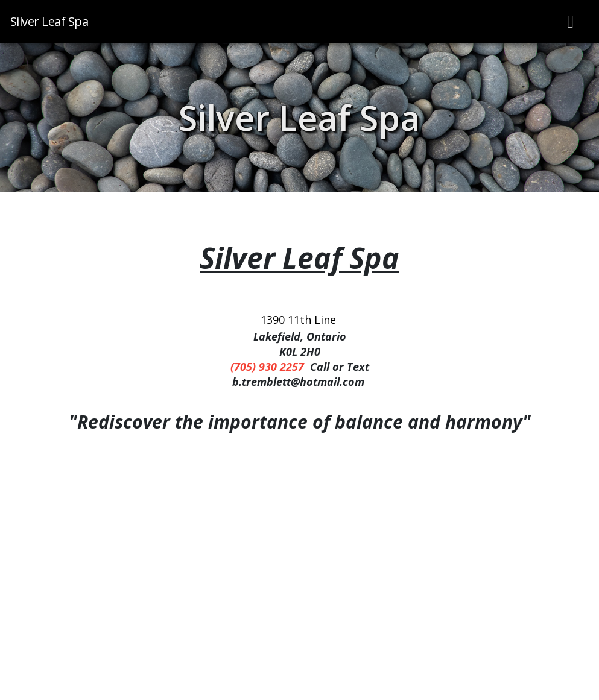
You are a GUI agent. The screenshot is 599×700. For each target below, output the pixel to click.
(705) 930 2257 (267, 367)
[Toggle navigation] (571, 21)
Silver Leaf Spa (299, 118)
